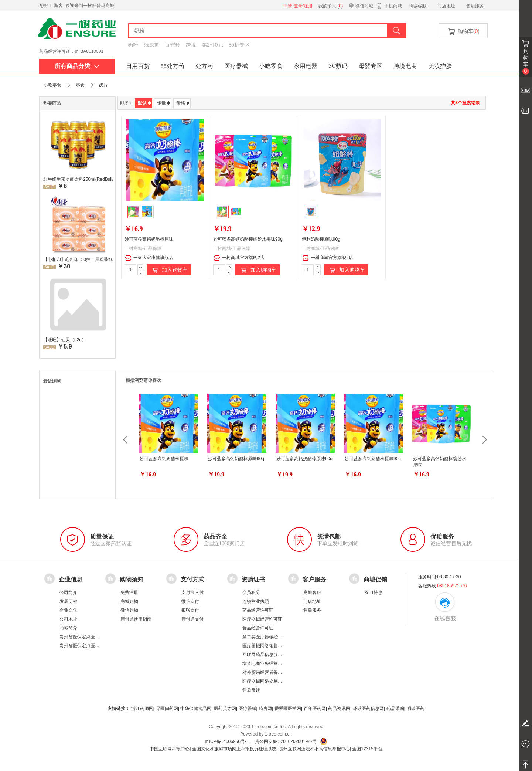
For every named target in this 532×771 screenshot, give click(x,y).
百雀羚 (173, 45)
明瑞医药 (416, 709)
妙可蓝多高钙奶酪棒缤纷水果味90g (248, 239)
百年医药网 (315, 709)
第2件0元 (212, 45)
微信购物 (129, 610)
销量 (163, 103)
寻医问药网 (167, 709)
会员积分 (251, 592)
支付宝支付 (192, 592)
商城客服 (417, 6)
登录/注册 (303, 6)
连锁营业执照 (256, 601)
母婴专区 (371, 66)
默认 (144, 103)
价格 (183, 103)
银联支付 (190, 610)
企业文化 (68, 610)
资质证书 (253, 579)
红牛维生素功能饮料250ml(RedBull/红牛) (78, 179)
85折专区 (239, 45)
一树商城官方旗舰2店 (239, 258)
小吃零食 (271, 66)
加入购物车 (169, 270)
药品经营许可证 (258, 610)
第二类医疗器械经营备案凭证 (271, 637)
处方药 (204, 66)
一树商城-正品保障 (143, 248)
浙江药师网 (142, 709)
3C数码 (338, 66)
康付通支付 (192, 619)
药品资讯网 (339, 709)
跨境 (191, 45)
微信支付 (190, 601)
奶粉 (133, 45)
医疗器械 (236, 66)
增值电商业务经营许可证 (267, 663)
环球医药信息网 (368, 709)
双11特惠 (373, 592)
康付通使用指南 (136, 619)
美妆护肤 (440, 66)
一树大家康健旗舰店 (149, 258)
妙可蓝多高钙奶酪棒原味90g (236, 459)
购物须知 (132, 579)
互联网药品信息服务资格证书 (271, 655)
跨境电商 (405, 66)
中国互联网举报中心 (170, 749)
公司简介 (68, 592)
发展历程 (68, 601)
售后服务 (475, 6)
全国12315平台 (367, 749)
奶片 (103, 85)
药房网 (265, 709)
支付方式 (192, 579)
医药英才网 (225, 709)
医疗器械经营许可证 (262, 619)
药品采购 (395, 709)
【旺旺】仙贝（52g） (65, 340)
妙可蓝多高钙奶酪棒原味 (149, 239)
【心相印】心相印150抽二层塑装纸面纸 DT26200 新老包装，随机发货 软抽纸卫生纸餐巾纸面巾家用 (78, 259)
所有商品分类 (77, 66)
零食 (80, 85)
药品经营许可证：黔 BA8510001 (71, 51)
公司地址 (68, 619)
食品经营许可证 (258, 628)
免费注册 (129, 592)
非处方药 (173, 66)
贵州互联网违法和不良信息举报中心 (314, 749)
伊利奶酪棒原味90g (321, 239)
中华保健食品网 (196, 709)
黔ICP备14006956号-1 (227, 741)
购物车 (526, 61)
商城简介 (68, 628)
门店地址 (446, 6)
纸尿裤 (151, 45)
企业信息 (71, 579)
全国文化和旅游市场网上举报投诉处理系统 (234, 749)
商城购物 (129, 601)
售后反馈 (251, 690)
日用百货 (138, 66)
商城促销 (375, 579)
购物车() (463, 32)
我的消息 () (331, 6)
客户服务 (314, 579)
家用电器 (306, 66)
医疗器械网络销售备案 (265, 646)
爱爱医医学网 (288, 709)
